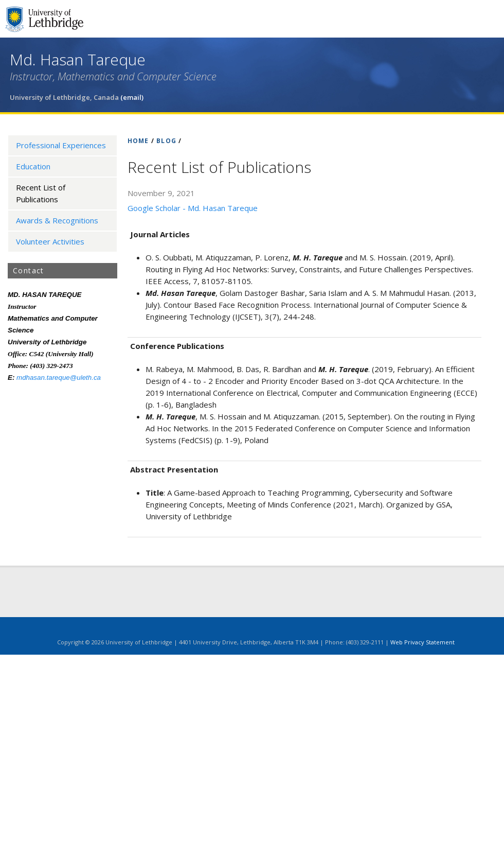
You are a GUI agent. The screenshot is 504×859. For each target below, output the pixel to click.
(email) (132, 97)
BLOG (166, 141)
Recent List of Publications (41, 193)
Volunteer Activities (50, 241)
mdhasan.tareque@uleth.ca (59, 378)
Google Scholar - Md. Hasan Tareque (193, 208)
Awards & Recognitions (57, 220)
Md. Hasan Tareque (78, 59)
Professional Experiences (61, 145)
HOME (138, 141)
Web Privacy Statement (422, 642)
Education (33, 166)
